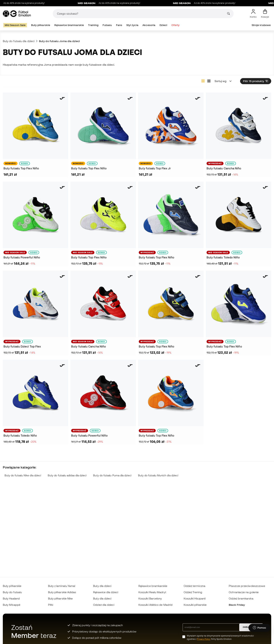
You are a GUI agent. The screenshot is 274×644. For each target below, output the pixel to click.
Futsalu (107, 25)
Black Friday (237, 605)
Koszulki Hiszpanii (195, 598)
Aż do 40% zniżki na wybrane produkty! (119, 3)
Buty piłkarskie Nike (60, 598)
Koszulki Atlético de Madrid (155, 605)
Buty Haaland (11, 598)
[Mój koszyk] (265, 14)
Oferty (175, 25)
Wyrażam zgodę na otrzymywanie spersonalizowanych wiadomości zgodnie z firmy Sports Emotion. (220, 637)
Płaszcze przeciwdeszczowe (247, 586)
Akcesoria (149, 25)
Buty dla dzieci (102, 586)
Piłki (51, 605)
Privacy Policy (204, 639)
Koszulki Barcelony (150, 598)
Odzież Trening (193, 592)
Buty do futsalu (12, 592)
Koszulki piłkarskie (195, 605)
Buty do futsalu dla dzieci (19, 41)
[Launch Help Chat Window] (259, 628)
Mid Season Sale (15, 25)
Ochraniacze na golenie (244, 592)
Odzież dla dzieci (104, 605)
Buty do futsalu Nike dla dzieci (23, 475)
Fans (119, 25)
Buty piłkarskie (41, 25)
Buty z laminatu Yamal (62, 586)
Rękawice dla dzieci (106, 592)
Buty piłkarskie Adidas (62, 592)
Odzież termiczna (194, 586)
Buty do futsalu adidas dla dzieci (67, 475)
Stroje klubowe (261, 25)
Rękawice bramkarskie (69, 25)
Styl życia (132, 25)
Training (93, 25)
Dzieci (163, 25)
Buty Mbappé (12, 605)
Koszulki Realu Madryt (152, 592)
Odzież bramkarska (241, 598)
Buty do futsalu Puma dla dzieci (112, 475)
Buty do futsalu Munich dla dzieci (158, 475)
